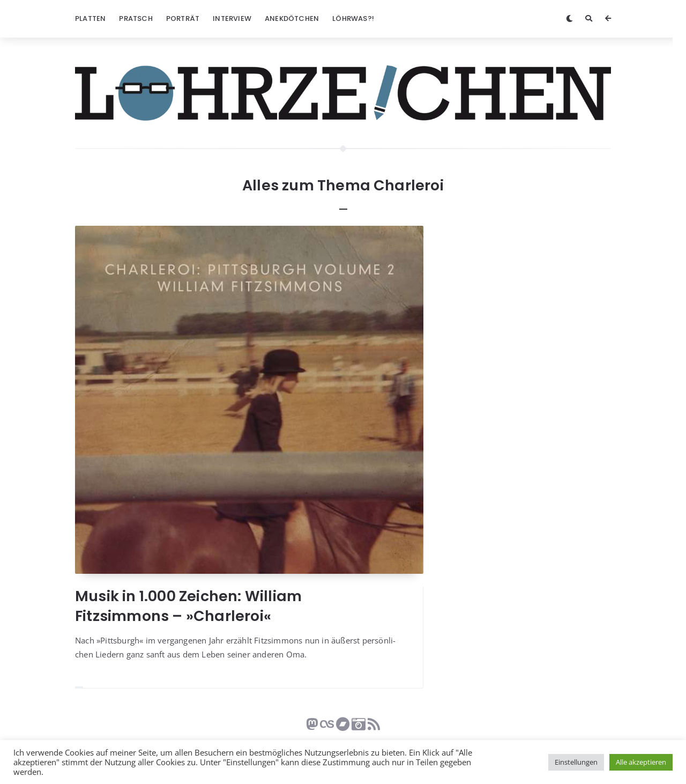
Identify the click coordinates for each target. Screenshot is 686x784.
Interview (232, 19)
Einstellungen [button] (576, 762)
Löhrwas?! (353, 19)
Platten (90, 19)
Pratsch (136, 19)
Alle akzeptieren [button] (641, 762)
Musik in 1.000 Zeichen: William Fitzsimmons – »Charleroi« (188, 606)
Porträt (183, 19)
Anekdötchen (292, 19)
